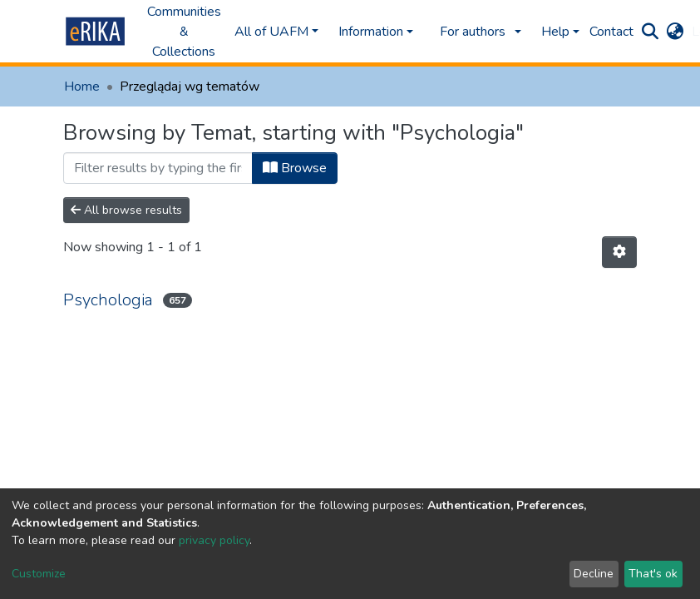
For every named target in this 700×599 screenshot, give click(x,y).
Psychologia (108, 300)
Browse (295, 168)
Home (82, 87)
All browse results (126, 210)
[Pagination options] (619, 252)
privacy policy (214, 540)
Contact (611, 32)
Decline (594, 574)
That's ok (653, 574)
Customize (39, 574)
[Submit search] (650, 32)
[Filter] (158, 168)
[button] (675, 32)
